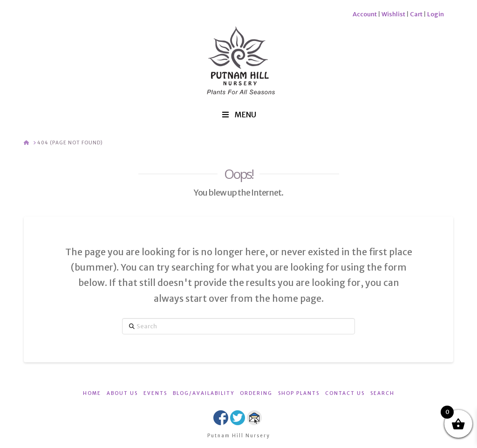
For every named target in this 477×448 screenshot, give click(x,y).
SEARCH (382, 393)
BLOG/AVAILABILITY (204, 393)
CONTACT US (345, 393)
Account (365, 14)
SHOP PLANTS (299, 393)
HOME (92, 393)
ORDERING (256, 393)
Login (436, 14)
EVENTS (155, 393)
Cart (416, 14)
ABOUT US (122, 393)
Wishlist (393, 14)
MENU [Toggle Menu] (238, 115)
